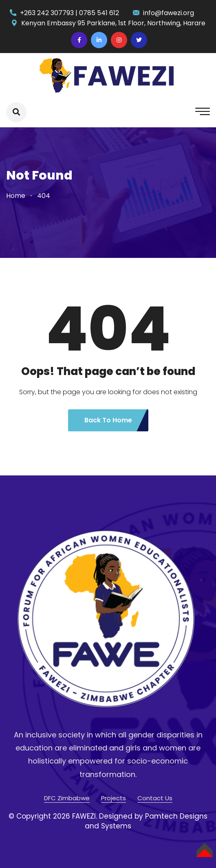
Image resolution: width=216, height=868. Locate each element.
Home (16, 196)
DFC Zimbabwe (67, 798)
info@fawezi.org (169, 13)
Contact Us (155, 798)
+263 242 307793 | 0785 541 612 (69, 13)
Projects (114, 798)
